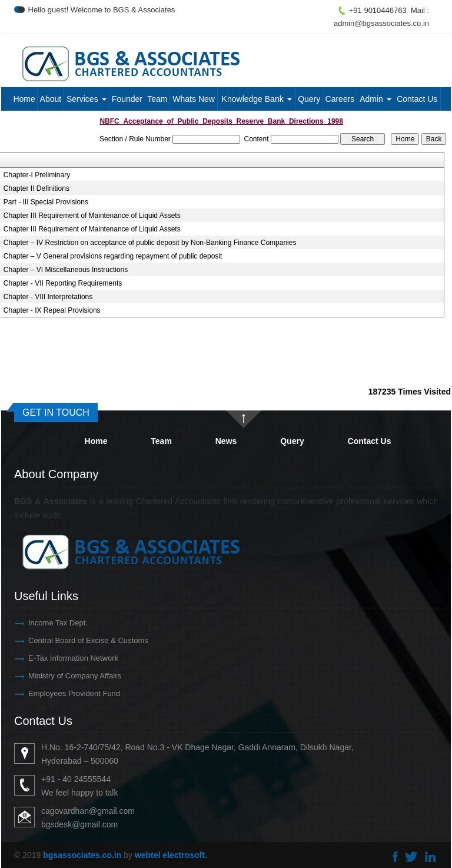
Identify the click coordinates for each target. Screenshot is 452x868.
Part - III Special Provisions (46, 202)
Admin (375, 99)
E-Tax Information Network (60, 658)
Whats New (194, 99)
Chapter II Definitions (36, 188)
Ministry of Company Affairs (61, 676)
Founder (127, 99)
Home (24, 99)
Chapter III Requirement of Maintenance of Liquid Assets (92, 216)
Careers (340, 99)
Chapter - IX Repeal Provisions (52, 310)
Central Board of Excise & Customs (75, 640)
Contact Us (417, 99)
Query (309, 99)
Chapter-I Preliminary (37, 175)
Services (87, 99)
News (226, 441)
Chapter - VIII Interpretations (48, 297)
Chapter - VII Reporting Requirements (63, 283)
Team (157, 99)
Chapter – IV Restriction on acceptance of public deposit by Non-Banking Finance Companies (150, 243)
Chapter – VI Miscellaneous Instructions (66, 270)
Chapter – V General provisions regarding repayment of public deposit (113, 256)
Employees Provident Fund (61, 693)
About (51, 99)
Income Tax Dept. (44, 623)
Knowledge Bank (257, 99)
